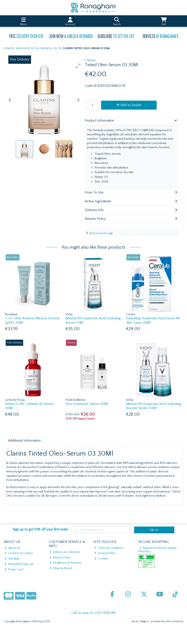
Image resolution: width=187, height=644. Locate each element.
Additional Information (24, 441)
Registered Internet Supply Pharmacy (157, 550)
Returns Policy (60, 558)
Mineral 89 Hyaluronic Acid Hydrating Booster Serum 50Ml (154, 406)
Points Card (14, 570)
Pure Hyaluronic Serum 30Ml (87, 404)
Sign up (154, 530)
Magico (144, 621)
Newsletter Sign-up (19, 564)
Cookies (101, 559)
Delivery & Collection (65, 552)
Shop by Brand (61, 568)
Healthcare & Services (66, 563)
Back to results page (101, 233)
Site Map (12, 559)
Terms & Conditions (109, 548)
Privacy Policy (105, 553)
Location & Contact (19, 553)
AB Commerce (175, 621)
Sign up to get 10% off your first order (40, 529)
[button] (78, 66)
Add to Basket (129, 105)
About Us (12, 548)
